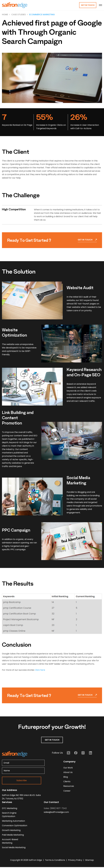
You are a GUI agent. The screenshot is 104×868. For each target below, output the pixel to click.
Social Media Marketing (14, 848)
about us (68, 773)
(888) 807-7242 (58, 808)
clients (67, 782)
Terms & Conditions (55, 861)
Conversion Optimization (15, 826)
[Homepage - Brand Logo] (15, 5)
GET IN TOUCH (52, 740)
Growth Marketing (11, 831)
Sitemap (89, 861)
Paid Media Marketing (13, 835)
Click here (40, 670)
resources (69, 787)
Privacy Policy (75, 861)
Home (5, 15)
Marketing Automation (14, 821)
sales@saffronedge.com (56, 812)
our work (68, 768)
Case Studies (19, 15)
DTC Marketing (10, 808)
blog (66, 777)
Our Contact (51, 802)
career (67, 791)
